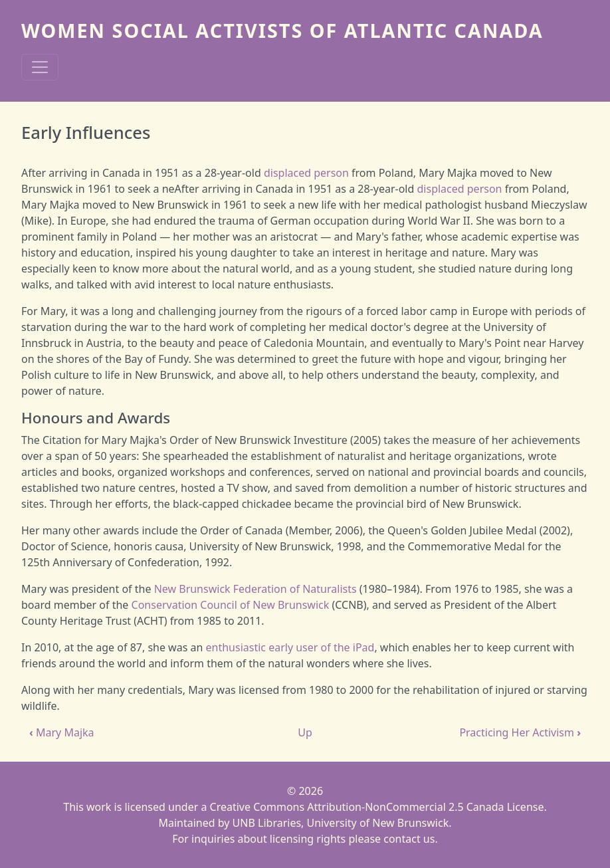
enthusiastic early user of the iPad (290, 647)
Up (305, 732)
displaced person (306, 173)
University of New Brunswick (378, 823)
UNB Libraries (267, 823)
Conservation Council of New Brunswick (231, 605)
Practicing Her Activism (520, 732)
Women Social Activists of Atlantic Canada (282, 30)
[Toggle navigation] (40, 67)
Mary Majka (62, 732)
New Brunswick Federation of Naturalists (255, 589)
